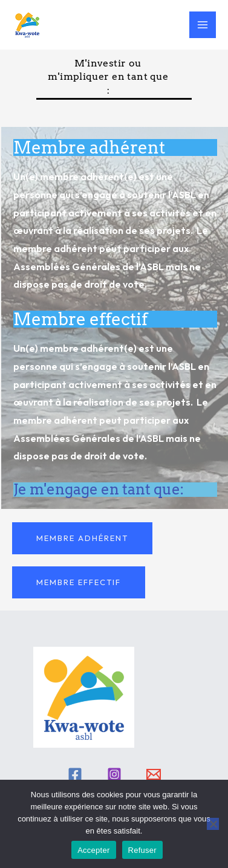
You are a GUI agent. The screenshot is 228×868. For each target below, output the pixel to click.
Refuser (142, 850)
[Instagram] (114, 774)
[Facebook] (75, 774)
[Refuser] (213, 824)
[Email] (154, 774)
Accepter (93, 850)
